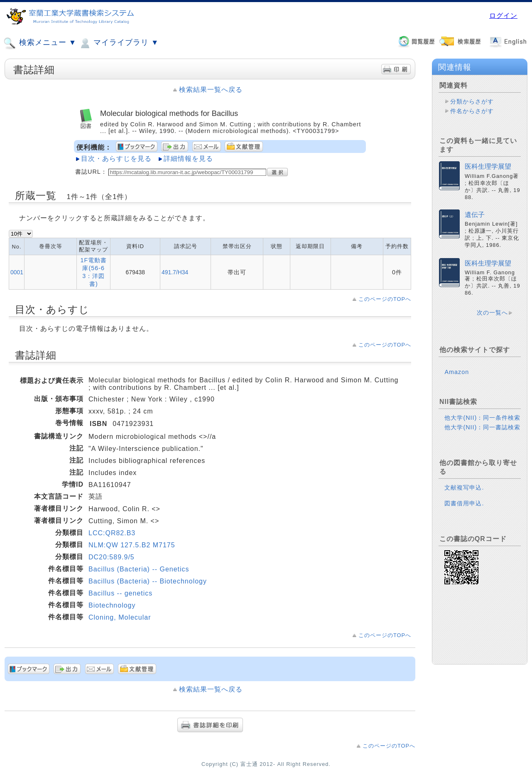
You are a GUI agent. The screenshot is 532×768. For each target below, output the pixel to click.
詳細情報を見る (188, 159)
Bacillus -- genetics (120, 593)
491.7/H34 (175, 272)
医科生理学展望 (488, 166)
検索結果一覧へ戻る (211, 90)
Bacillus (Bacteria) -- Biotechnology (148, 581)
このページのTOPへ (385, 299)
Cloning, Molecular (120, 617)
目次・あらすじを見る (116, 159)
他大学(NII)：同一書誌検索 (482, 427)
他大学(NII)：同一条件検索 (482, 418)
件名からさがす (472, 111)
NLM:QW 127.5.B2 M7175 (132, 545)
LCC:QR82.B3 (112, 533)
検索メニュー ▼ (40, 43)
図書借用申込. (464, 503)
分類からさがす (472, 101)
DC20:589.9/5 (112, 557)
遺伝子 (475, 215)
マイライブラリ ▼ (119, 43)
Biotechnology (112, 605)
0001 (17, 272)
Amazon (457, 372)
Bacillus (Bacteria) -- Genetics (139, 569)
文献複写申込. (464, 487)
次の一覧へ (492, 313)
